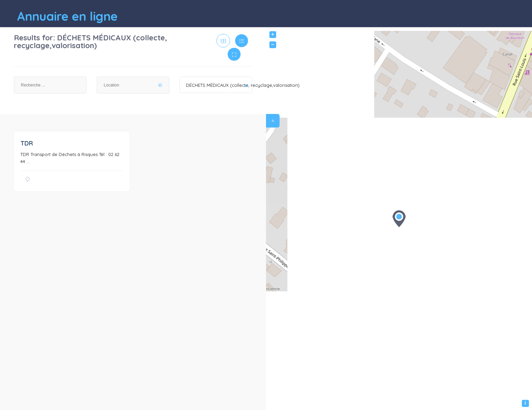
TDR (27, 143)
